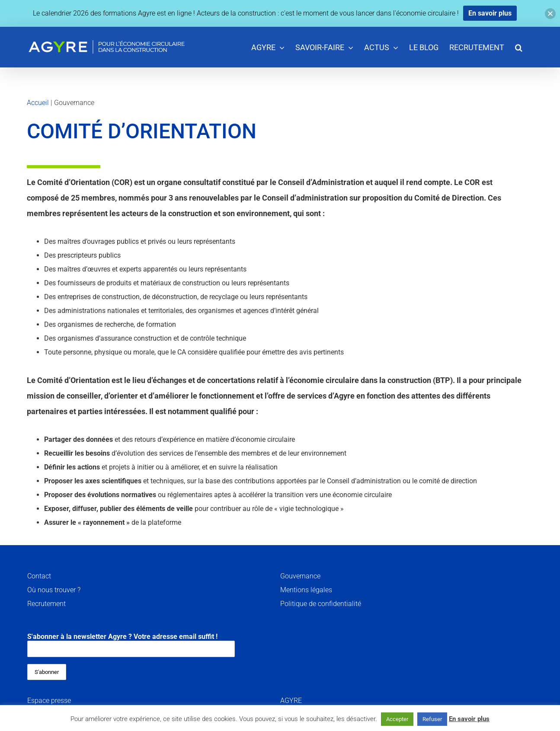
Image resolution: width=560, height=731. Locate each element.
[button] (519, 47)
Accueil (38, 103)
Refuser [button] (432, 719)
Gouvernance (300, 576)
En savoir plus (469, 719)
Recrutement (46, 604)
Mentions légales (306, 590)
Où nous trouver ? (54, 590)
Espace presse (49, 701)
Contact (39, 576)
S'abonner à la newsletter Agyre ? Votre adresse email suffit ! (131, 645)
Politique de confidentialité (321, 604)
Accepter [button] (397, 719)
